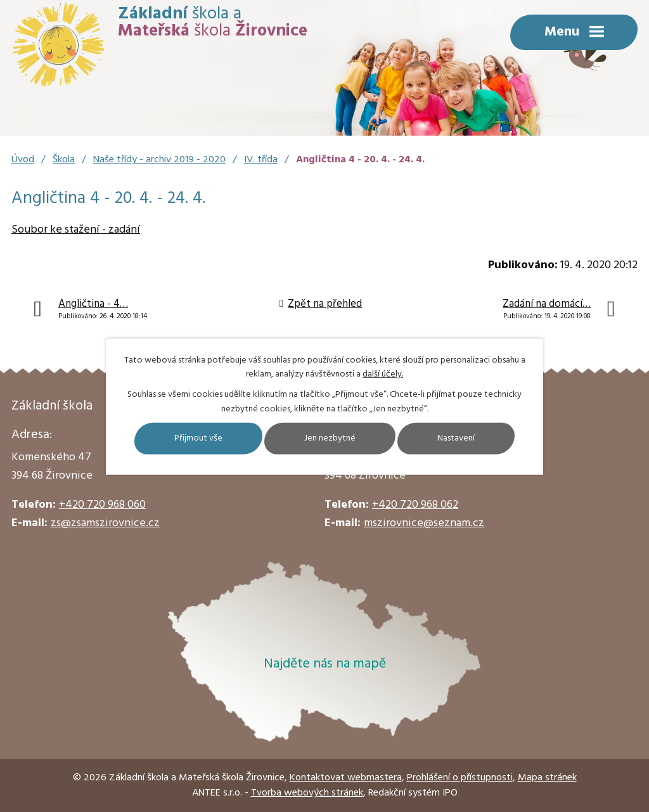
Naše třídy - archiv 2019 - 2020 (159, 160)
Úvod (23, 160)
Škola (64, 160)
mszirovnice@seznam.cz (424, 523)
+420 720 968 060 (102, 505)
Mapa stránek (547, 778)
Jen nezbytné (330, 438)
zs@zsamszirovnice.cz (105, 523)
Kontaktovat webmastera (346, 778)
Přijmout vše (198, 438)
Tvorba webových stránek (307, 793)
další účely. (383, 374)
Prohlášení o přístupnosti (460, 778)
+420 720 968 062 (415, 505)
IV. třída (261, 160)
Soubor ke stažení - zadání (76, 230)
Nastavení (456, 438)
